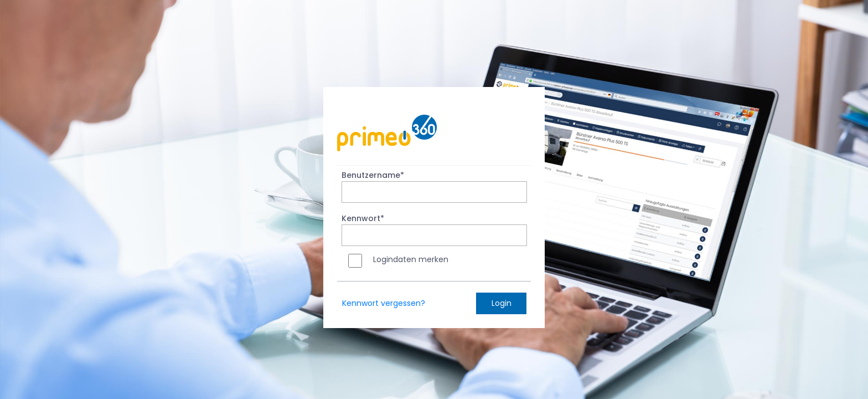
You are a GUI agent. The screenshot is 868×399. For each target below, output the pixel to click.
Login (502, 303)
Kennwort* (363, 218)
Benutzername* (373, 175)
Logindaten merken (411, 259)
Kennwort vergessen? (384, 303)
